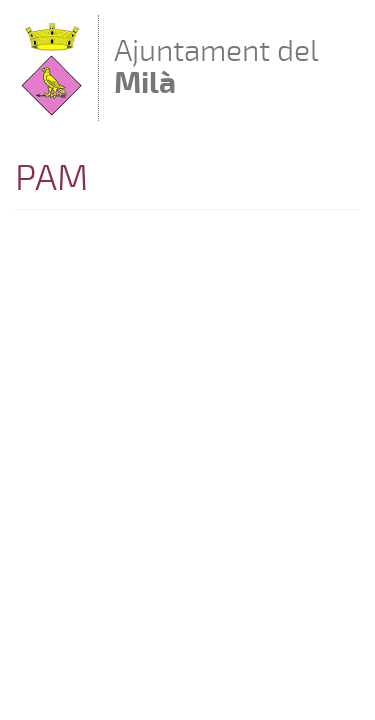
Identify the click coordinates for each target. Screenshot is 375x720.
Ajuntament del (216, 66)
